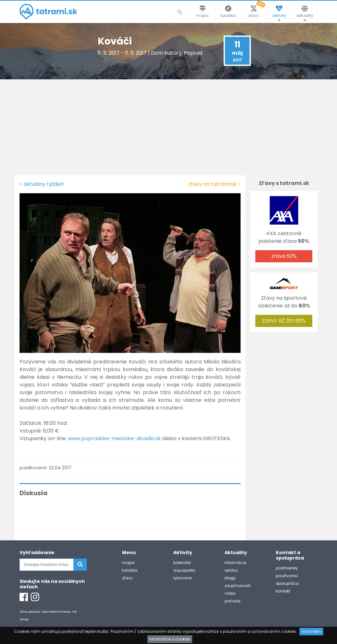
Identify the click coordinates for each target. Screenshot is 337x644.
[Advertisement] (168, 127)
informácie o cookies (170, 639)
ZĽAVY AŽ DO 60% (284, 321)
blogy (230, 578)
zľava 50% (284, 256)
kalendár (182, 563)
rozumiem (311, 631)
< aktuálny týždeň (42, 184)
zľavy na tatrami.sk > (214, 184)
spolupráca (287, 583)
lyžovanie (182, 578)
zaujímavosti (238, 586)
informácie (235, 563)
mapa (128, 563)
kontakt (283, 591)
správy (231, 570)
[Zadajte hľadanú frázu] (47, 565)
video (230, 593)
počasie (232, 601)
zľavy (127, 578)
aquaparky (184, 570)
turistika (130, 570)
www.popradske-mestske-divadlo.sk (114, 438)
